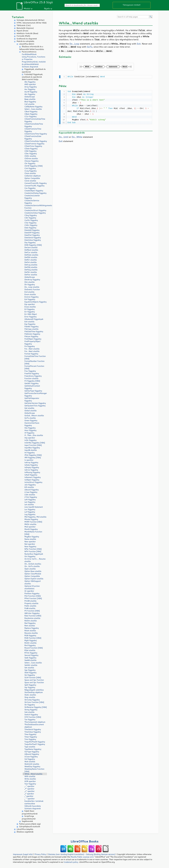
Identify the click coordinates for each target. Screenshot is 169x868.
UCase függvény (31, 757)
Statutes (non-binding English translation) (66, 854)
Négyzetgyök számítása (34, 690)
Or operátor (29, 591)
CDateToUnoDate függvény (36, 141)
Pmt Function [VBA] (33, 596)
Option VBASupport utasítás (33, 582)
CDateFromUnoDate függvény (33, 137)
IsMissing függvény (32, 472)
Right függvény (31, 640)
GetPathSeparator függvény (32, 399)
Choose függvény (31, 161)
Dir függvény (30, 285)
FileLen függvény (31, 336)
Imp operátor (30, 438)
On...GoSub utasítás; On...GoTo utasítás (33, 565)
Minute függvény (31, 519)
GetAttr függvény (31, 383)
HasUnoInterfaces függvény (32, 424)
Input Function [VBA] (33, 445)
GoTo (90, 47)
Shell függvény (30, 673)
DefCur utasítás (31, 252)
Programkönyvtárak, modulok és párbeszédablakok (34, 63)
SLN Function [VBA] (33, 678)
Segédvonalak (27, 821)
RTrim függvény (31, 653)
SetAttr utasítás (31, 665)
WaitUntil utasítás (32, 764)
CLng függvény (31, 171)
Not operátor (30, 544)
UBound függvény (32, 754)
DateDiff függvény (32, 233)
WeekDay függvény (32, 766)
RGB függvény (30, 635)
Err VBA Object (31, 314)
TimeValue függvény (33, 732)
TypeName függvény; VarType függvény (33, 750)
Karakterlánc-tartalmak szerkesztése (34, 802)
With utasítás (30, 776)
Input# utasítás (31, 450)
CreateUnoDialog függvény (35, 193)
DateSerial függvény (33, 238)
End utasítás (29, 292)
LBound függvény (32, 490)
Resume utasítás (31, 633)
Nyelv (47, 8)
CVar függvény (30, 223)
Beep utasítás (30, 99)
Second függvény (31, 655)
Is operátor (29, 460)
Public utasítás (30, 606)
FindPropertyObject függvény (32, 343)
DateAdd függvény (32, 230)
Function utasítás (31, 378)
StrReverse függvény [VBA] (36, 707)
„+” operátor (29, 791)
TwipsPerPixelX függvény (35, 742)
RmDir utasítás (30, 643)
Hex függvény (30, 428)
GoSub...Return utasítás (34, 416)
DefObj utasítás (31, 267)
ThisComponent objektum (35, 722)
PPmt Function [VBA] (33, 598)
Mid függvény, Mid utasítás (35, 517)
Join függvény (30, 485)
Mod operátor (30, 527)
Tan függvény (30, 720)
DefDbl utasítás (31, 257)
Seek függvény (30, 658)
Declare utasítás (31, 247)
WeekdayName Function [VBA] (34, 770)
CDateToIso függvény (33, 146)
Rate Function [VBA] (33, 616)
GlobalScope (30, 97)
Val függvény (30, 759)
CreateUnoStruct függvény (35, 210)
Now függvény (30, 547)
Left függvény (30, 500)
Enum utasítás (30, 294)
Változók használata (33, 806)
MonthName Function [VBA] (33, 533)
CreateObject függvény (34, 191)
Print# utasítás (30, 601)
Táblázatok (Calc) (24, 25)
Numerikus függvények (34, 554)
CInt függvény (30, 168)
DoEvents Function (32, 289)
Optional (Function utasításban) (32, 587)
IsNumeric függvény (33, 477)
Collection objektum (33, 176)
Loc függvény (30, 509)
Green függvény (31, 420)
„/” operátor (29, 794)
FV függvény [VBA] (32, 381)
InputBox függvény (32, 448)
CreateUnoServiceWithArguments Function (36, 207)
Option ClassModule (33, 574)
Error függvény (31, 317)
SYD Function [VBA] (33, 717)
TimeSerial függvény (33, 729)
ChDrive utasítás (31, 158)
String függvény (31, 710)
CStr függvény (30, 218)
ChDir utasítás (30, 156)
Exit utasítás (29, 322)
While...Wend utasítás (33, 774)
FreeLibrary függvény (33, 376)
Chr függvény (30, 163)
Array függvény (31, 87)
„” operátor (29, 796)
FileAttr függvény (31, 327)
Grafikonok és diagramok (27, 39)
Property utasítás (31, 603)
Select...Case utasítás (33, 109)
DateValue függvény (33, 240)
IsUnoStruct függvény (33, 482)
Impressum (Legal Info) (23, 854)
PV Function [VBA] (32, 611)
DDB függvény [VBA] (33, 245)
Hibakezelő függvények (34, 319)
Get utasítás (29, 408)
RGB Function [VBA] (33, 638)
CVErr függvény (31, 225)
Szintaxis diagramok (30, 67)
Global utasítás (31, 411)
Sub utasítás (29, 712)
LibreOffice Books (84, 841)
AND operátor (30, 84)
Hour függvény (30, 430)
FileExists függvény (32, 334)
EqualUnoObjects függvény (36, 302)
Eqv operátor (30, 304)
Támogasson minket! (132, 5)
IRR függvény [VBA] (33, 458)
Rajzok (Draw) (22, 31)
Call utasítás (29, 104)
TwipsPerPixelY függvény (35, 744)
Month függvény (31, 529)
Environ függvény (31, 297)
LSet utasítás (30, 495)
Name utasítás (30, 539)
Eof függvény (30, 299)
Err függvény (30, 312)
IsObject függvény (32, 480)
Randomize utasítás (32, 618)
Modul (27, 8)
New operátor (30, 542)
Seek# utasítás (30, 660)
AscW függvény (31, 92)
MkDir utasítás (30, 524)
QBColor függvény (32, 613)
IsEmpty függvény (32, 467)
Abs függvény (30, 82)
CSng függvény (31, 215)
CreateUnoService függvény (32, 202)
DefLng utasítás (31, 265)
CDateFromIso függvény (34, 144)
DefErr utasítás (31, 260)
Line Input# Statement (34, 507)
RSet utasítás (30, 650)
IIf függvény (29, 433)
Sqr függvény (30, 687)
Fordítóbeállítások (29, 54)
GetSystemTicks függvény (35, 406)
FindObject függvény (33, 339)
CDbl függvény (30, 151)
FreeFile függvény (32, 374)
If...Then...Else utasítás (34, 435)
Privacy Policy (40, 854)
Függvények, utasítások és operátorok (34, 70)
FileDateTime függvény (34, 331)
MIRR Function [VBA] (33, 522)
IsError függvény (31, 470)
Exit (139, 44)
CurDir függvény (31, 220)
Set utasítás (29, 668)
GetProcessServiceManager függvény (36, 395)
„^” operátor (30, 799)
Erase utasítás (30, 307)
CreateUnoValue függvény (35, 213)
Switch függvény (31, 715)
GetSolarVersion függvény (35, 403)
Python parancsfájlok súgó (30, 824)
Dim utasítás (30, 282)
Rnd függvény (30, 645)
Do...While (77, 136)
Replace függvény (32, 628)
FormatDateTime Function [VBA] (35, 357)
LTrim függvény (31, 497)
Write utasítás (30, 779)
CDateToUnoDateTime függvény (34, 125)
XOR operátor (30, 781)
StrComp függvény (32, 700)
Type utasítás (30, 747)
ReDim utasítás (31, 621)
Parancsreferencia (29, 52)
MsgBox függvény (32, 537)
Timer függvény (31, 737)
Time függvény (30, 734)
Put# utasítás (30, 608)
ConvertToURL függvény (34, 186)
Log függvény (30, 514)
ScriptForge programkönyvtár (29, 818)
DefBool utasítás (31, 250)
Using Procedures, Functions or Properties (34, 58)
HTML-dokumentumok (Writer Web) (32, 23)
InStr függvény (30, 440)
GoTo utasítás (30, 418)
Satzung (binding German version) (101, 854)
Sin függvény (30, 675)
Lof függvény (30, 512)
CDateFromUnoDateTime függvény (35, 120)
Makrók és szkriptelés (25, 41)
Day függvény (30, 243)
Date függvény (30, 228)
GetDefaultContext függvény (32, 387)
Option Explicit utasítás (34, 579)
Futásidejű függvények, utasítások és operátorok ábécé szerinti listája (32, 77)
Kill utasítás (29, 487)
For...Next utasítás (32, 349)
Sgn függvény (30, 670)
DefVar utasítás (31, 275)
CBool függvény (31, 112)
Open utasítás (30, 569)
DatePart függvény (32, 235)
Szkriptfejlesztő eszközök (30, 827)
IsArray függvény (31, 462)
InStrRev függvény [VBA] (35, 443)
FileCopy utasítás (31, 329)
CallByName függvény (33, 107)
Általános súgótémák (25, 832)
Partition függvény (32, 593)
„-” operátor (29, 786)
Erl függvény (30, 309)
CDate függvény (31, 149)
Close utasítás (30, 173)
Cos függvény (30, 188)
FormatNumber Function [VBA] (34, 362)
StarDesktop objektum (34, 692)
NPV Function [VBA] (33, 551)
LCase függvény (31, 492)
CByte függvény (31, 114)
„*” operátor (29, 789)
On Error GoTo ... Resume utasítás (35, 560)
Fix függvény (30, 346)
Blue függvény (30, 102)
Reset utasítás (30, 631)
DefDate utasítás (31, 255)
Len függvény (30, 502)
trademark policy (71, 862)
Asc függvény (30, 89)
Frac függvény (30, 371)
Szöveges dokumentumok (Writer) (31, 20)
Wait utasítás (30, 762)
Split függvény (30, 685)
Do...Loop (74, 44)
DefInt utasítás (31, 262)
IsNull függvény (31, 475)
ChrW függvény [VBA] (34, 166)
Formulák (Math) (23, 36)
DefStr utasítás (31, 272)
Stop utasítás (30, 697)
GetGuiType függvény (33, 391)
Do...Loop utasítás (32, 287)
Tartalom (18, 17)
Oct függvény (30, 556)
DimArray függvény (32, 280)
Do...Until (63, 136)
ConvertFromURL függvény (36, 183)
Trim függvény (30, 739)
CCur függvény (30, 116)
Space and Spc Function (34, 680)
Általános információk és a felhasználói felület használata (32, 48)
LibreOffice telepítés (25, 829)
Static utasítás (30, 695)
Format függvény (31, 354)
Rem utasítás (30, 626)
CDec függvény (31, 154)
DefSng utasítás (31, 270)
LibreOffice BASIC (27, 44)
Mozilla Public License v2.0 (82, 857)
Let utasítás (29, 504)
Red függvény (30, 623)
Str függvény (30, 705)
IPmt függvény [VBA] (33, 455)
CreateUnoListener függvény (32, 197)
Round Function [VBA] (34, 648)
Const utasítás (30, 181)
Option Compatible (32, 178)
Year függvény (30, 784)
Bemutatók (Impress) (25, 28)
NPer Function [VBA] (33, 549)
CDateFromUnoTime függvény (33, 130)
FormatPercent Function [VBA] (34, 367)
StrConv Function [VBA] (34, 702)
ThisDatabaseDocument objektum (34, 726)
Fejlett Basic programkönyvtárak (30, 812)
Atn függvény (30, 94)
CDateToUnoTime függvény (36, 134)
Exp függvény (30, 324)
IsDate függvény (31, 465)
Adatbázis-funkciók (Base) (27, 33)
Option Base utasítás (33, 571)
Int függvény (30, 453)
